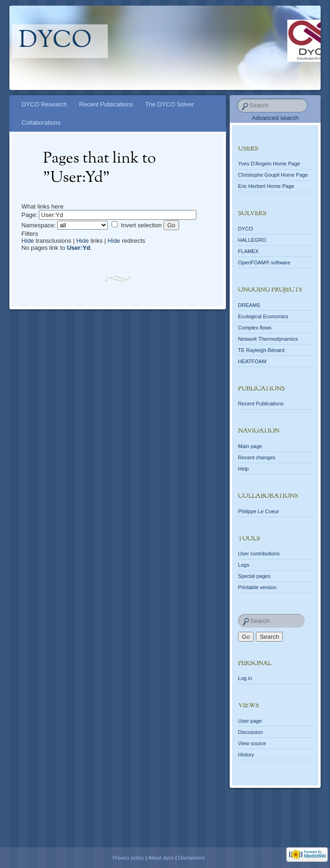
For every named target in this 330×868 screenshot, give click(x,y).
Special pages (254, 576)
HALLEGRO (252, 240)
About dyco (161, 858)
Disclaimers (191, 858)
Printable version (257, 587)
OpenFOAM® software (264, 262)
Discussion (251, 732)
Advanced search (275, 118)
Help (244, 469)
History (246, 755)
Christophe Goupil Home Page (273, 175)
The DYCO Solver (170, 104)
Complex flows (255, 328)
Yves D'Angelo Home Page (269, 164)
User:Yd (79, 248)
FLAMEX (248, 251)
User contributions (259, 554)
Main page (250, 446)
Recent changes (257, 457)
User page (250, 721)
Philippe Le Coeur (259, 511)
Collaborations (41, 123)
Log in (245, 678)
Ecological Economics (263, 316)
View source (252, 743)
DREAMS (249, 305)
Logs (244, 565)
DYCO (246, 229)
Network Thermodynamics (268, 339)
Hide (28, 241)
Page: (30, 215)
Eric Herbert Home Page (266, 186)
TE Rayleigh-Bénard (261, 350)
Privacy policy (128, 858)
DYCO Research (44, 104)
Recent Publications (106, 104)
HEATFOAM (252, 361)
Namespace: (39, 225)
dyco (55, 41)
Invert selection (141, 225)
